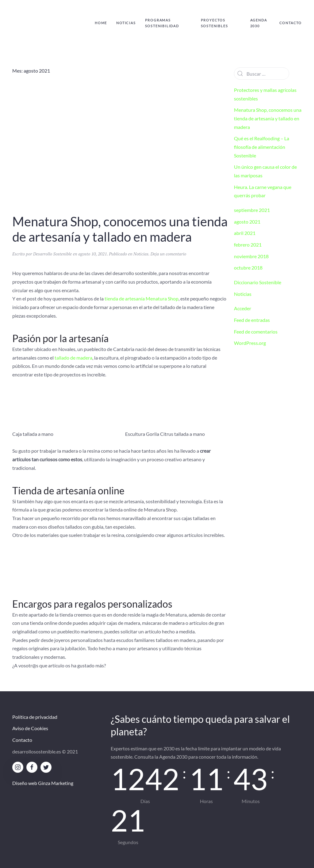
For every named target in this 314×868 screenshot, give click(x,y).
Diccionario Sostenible (258, 282)
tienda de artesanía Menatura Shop (142, 298)
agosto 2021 (247, 222)
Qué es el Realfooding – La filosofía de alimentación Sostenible (262, 147)
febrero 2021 (248, 245)
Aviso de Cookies (30, 728)
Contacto (291, 23)
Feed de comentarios (256, 332)
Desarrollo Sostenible (52, 254)
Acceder (243, 308)
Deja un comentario (168, 254)
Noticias (126, 23)
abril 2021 (245, 233)
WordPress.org (250, 343)
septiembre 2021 (252, 210)
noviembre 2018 (251, 256)
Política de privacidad (35, 717)
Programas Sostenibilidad (162, 23)
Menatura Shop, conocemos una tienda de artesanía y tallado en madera (120, 229)
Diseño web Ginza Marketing (43, 783)
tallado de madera (73, 358)
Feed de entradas (252, 320)
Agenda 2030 (259, 23)
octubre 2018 (248, 268)
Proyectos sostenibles (214, 23)
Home (101, 23)
